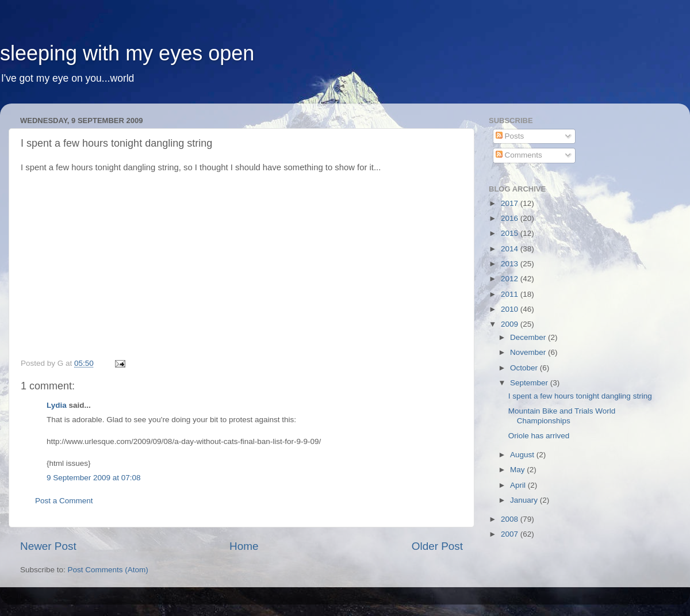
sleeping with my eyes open (127, 53)
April (519, 485)
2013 (511, 264)
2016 (511, 218)
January (525, 500)
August (523, 455)
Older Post (437, 546)
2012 (511, 279)
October (525, 368)
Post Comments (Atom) (108, 570)
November (529, 352)
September (530, 383)
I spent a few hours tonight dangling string (580, 396)
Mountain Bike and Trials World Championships (562, 416)
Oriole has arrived (539, 436)
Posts (510, 136)
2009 (511, 324)
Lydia (57, 405)
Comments (519, 155)
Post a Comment (64, 501)
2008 (511, 519)
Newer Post (48, 546)
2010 (511, 309)
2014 (511, 249)
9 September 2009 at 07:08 (94, 478)
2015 (511, 233)
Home (244, 546)
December (529, 337)
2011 (511, 294)
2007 (511, 534)
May (518, 470)
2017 (511, 203)
